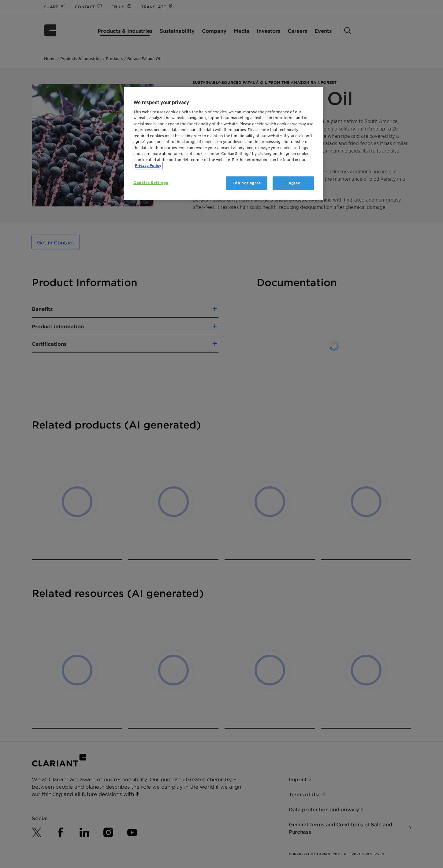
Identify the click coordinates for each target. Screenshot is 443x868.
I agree (293, 183)
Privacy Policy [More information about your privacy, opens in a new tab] (148, 166)
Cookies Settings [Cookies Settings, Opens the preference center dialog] (151, 183)
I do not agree (247, 183)
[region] (224, 143)
